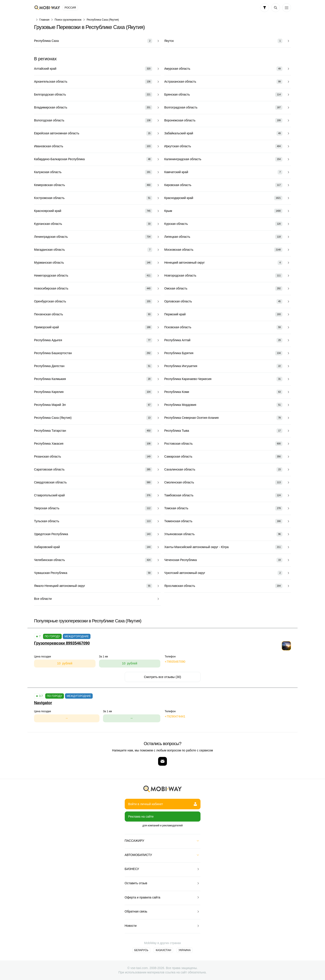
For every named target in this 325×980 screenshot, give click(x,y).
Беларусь (141, 950)
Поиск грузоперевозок (68, 20)
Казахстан (163, 950)
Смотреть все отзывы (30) (163, 677)
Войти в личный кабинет (163, 804)
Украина (185, 950)
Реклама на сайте (141, 817)
